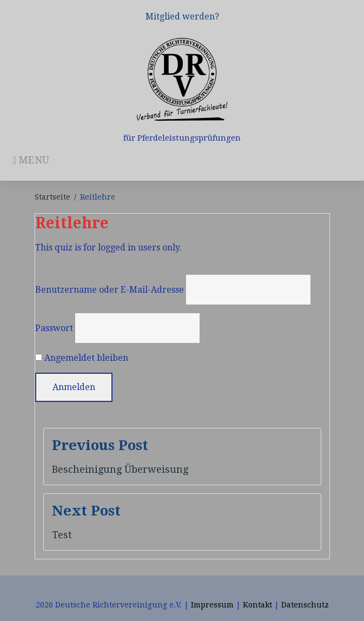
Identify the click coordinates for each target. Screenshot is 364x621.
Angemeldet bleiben (82, 358)
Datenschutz (305, 605)
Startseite (52, 197)
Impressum (212, 605)
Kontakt (257, 605)
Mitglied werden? (182, 16)
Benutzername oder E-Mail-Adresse (110, 290)
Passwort (54, 328)
